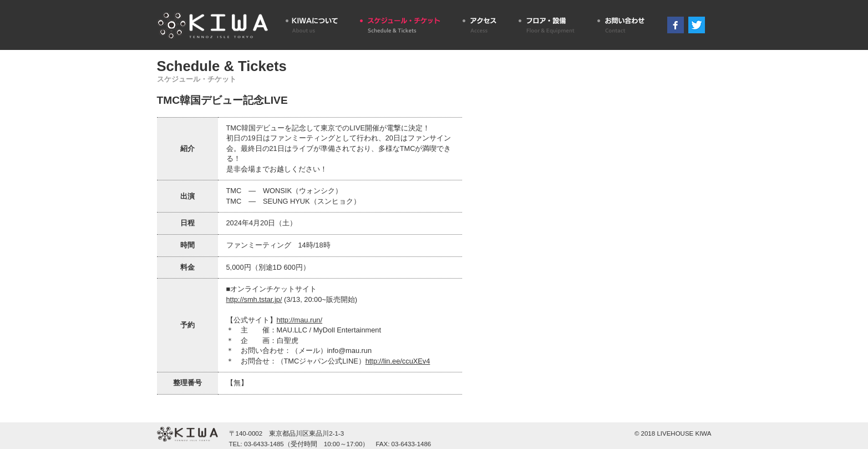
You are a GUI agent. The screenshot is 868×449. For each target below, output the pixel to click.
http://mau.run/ (300, 320)
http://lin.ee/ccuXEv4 (398, 361)
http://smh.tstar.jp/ (254, 299)
